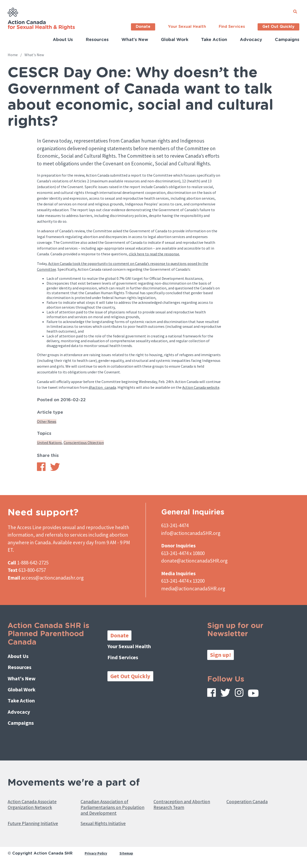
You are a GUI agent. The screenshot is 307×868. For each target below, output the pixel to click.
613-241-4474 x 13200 (183, 581)
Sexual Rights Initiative (108, 827)
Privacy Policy (97, 858)
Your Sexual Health (187, 27)
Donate (143, 27)
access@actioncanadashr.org (52, 578)
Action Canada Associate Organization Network (37, 796)
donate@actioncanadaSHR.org (194, 561)
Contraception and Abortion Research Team (187, 796)
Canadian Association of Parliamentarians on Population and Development (110, 804)
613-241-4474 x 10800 (183, 553)
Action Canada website (201, 387)
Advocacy (251, 40)
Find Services (232, 27)
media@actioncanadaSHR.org (193, 589)
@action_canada (102, 387)
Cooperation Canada (251, 793)
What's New (135, 40)
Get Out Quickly (278, 27)
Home (13, 55)
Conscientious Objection (84, 443)
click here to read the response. (154, 254)
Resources (97, 40)
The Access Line (25, 527)
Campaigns (287, 40)
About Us (63, 40)
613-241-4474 (175, 525)
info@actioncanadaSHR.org (191, 533)
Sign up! (221, 655)
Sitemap (128, 858)
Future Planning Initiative (38, 827)
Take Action (214, 40)
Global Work (175, 40)
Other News (47, 421)
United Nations (49, 443)
